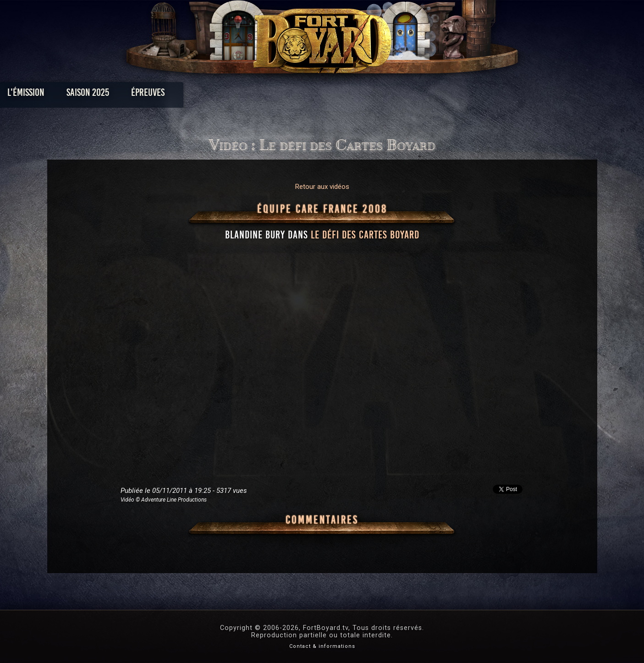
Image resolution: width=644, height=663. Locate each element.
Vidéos (336, 95)
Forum (435, 95)
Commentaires (322, 520)
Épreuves (239, 95)
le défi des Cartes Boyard (365, 235)
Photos (290, 95)
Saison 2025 (179, 95)
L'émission (117, 95)
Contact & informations (322, 646)
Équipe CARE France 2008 (322, 209)
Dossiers (385, 95)
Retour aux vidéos (322, 187)
